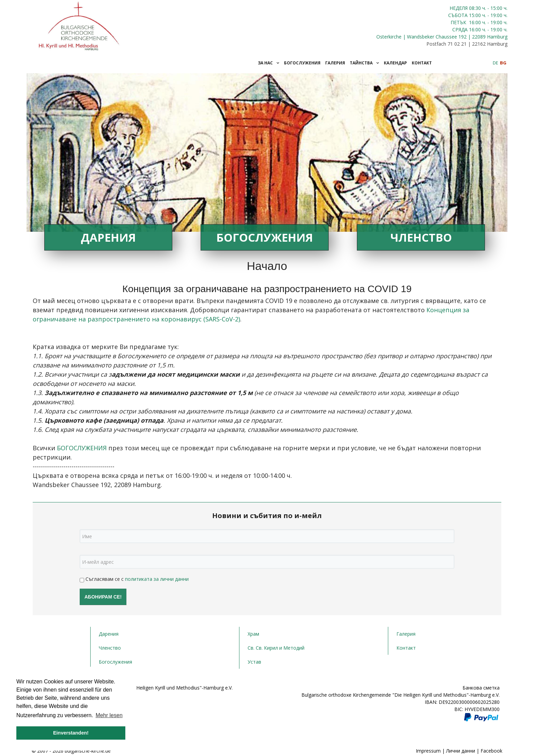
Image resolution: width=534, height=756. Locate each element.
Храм (253, 634)
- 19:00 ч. (497, 15)
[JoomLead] (79, 25)
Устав (254, 662)
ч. (484, 8)
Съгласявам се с (134, 580)
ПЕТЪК (459, 22)
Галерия (406, 634)
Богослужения (265, 237)
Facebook (491, 751)
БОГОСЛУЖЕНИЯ (83, 448)
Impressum (428, 751)
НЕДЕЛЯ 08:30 (466, 8)
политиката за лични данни (157, 579)
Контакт (406, 648)
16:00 (475, 22)
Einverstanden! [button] (71, 733)
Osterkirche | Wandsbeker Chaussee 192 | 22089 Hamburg (442, 37)
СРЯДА (460, 29)
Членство (421, 237)
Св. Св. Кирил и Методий (276, 648)
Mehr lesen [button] (109, 715)
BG (503, 63)
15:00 (475, 15)
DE (496, 63)
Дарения (108, 237)
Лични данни (461, 751)
